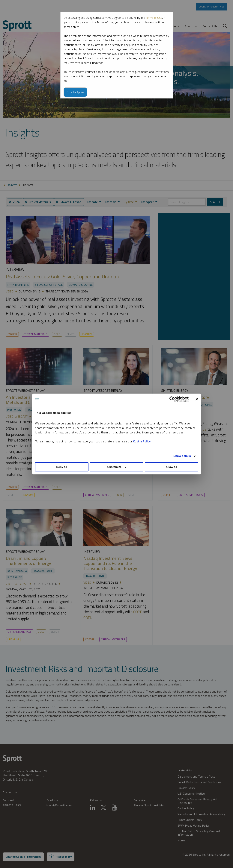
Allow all (171, 467)
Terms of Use (154, 18)
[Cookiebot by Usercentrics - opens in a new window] (172, 399)
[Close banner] (197, 399)
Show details (182, 456)
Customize (117, 467)
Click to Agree (75, 92)
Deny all (62, 467)
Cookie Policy (142, 441)
